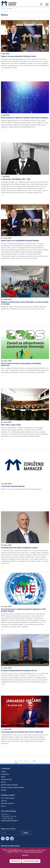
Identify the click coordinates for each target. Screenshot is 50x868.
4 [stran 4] (25, 761)
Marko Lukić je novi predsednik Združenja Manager (20, 240)
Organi (3, 777)
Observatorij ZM (6, 779)
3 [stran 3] (22, 761)
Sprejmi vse (16, 861)
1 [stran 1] (16, 761)
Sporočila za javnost (8, 803)
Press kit (4, 801)
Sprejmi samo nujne (31, 861)
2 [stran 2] (19, 761)
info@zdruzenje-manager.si (10, 821)
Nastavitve (25, 855)
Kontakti (4, 790)
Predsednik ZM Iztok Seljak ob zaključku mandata (19, 548)
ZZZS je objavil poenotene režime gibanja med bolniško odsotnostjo (21, 364)
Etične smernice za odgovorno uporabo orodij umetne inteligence (25, 118)
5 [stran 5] (28, 761)
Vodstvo (4, 772)
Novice (3, 806)
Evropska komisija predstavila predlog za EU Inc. (19, 670)
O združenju (6, 768)
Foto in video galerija (8, 798)
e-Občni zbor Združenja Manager (13, 486)
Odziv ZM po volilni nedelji (11, 425)
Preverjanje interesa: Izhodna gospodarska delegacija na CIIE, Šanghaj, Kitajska (23, 610)
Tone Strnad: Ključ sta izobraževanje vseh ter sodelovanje (22, 732)
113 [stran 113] (34, 761)
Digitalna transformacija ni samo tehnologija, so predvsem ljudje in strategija (25, 303)
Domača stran (4, 9)
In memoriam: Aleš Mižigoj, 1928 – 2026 (16, 179)
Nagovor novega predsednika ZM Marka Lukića (18, 56)
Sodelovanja (5, 774)
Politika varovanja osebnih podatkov (13, 787)
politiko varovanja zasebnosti (33, 852)
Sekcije (3, 782)
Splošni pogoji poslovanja (9, 785)
